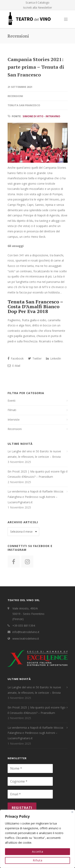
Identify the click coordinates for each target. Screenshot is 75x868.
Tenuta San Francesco (24, 105)
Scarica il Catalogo (37, 3)
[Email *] (30, 794)
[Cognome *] (30, 781)
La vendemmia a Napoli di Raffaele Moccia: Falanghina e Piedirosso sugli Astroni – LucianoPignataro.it (36, 497)
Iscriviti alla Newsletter (37, 8)
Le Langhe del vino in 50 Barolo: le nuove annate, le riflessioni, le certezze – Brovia (34, 454)
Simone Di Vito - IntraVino (41, 116)
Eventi (11, 401)
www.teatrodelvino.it (26, 639)
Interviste (14, 420)
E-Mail (14, 366)
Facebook (16, 358)
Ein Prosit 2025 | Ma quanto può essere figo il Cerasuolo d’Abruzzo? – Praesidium (37, 474)
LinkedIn (53, 358)
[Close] (72, 812)
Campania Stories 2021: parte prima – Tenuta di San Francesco (36, 67)
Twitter (35, 358)
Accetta (38, 852)
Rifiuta (38, 860)
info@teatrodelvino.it (26, 632)
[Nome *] (30, 768)
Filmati (12, 410)
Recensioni (15, 96)
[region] (37, 839)
